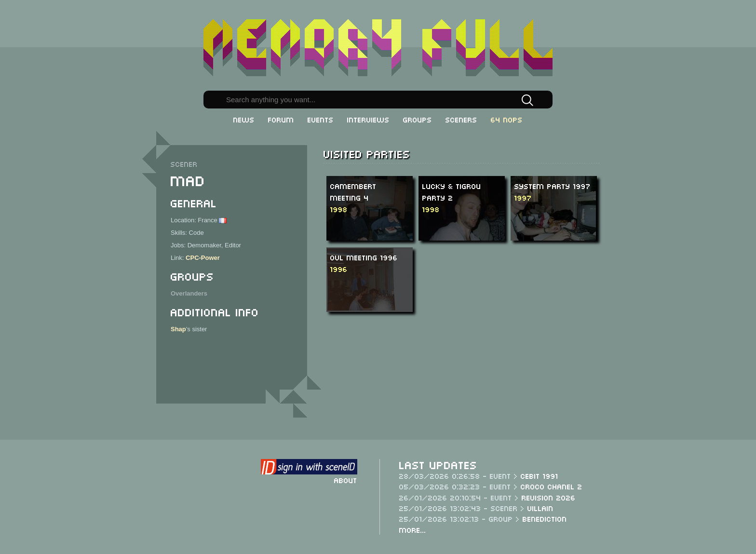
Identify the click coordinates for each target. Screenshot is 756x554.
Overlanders (189, 293)
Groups (418, 119)
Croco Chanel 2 (552, 486)
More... (413, 529)
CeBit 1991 (540, 475)
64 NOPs (507, 119)
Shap (178, 329)
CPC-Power (203, 258)
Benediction (545, 518)
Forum (281, 119)
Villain (540, 508)
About (346, 480)
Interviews (368, 119)
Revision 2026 (549, 497)
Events (321, 119)
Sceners (461, 119)
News (244, 119)
